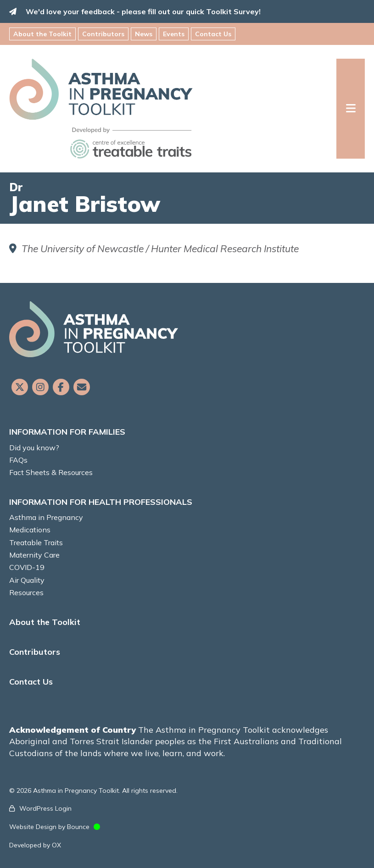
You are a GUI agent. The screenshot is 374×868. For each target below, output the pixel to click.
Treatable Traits (36, 542)
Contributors (103, 34)
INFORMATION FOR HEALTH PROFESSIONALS (101, 502)
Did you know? (34, 448)
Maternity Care (34, 555)
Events (174, 34)
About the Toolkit (42, 34)
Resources (26, 592)
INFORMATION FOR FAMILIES (67, 432)
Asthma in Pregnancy (46, 517)
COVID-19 (27, 567)
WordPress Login (45, 808)
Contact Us (213, 34)
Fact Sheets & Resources (51, 472)
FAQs (18, 460)
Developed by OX (35, 845)
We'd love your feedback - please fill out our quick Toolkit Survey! (143, 11)
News (144, 34)
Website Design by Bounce (49, 827)
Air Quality (27, 580)
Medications (30, 530)
